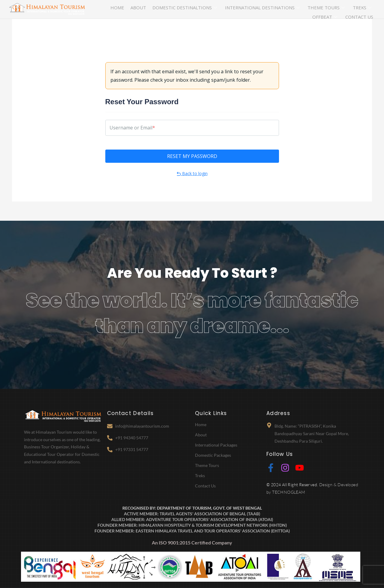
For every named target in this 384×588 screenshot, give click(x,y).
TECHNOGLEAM (289, 492)
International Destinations (228, 9)
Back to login (192, 173)
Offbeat (335, 9)
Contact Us (363, 9)
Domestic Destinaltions (165, 9)
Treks (310, 9)
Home (111, 9)
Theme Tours (280, 9)
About (128, 9)
